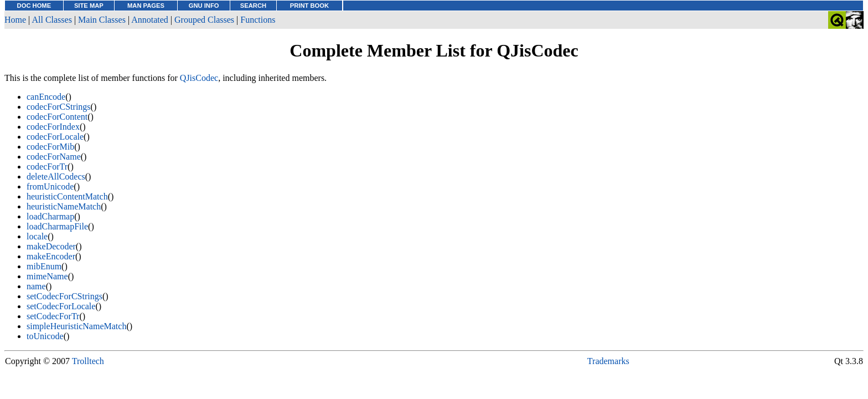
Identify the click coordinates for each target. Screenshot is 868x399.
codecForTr (47, 167)
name (36, 286)
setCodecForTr (53, 316)
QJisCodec (199, 78)
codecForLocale (55, 137)
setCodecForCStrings (64, 296)
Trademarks (608, 361)
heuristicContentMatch (67, 196)
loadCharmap (50, 216)
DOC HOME (34, 6)
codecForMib (50, 147)
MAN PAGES (146, 6)
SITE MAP (89, 6)
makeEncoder (51, 256)
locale (37, 236)
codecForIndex (53, 127)
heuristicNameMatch (64, 206)
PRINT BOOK (309, 6)
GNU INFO (204, 6)
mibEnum (44, 266)
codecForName (54, 157)
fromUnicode (50, 186)
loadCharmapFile (57, 226)
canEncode (46, 97)
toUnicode (45, 336)
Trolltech (88, 361)
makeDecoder (51, 246)
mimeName (47, 276)
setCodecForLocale (61, 306)
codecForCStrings (59, 107)
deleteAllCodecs (56, 177)
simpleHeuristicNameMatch (76, 326)
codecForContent (57, 117)
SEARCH (253, 6)
